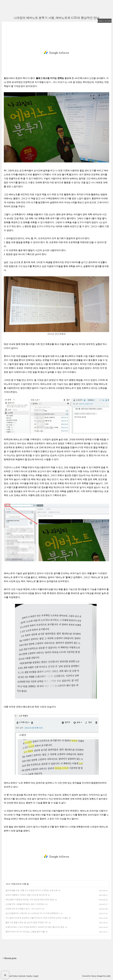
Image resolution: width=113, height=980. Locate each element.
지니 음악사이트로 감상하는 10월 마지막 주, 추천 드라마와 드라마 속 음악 (37, 918)
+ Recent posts (9, 958)
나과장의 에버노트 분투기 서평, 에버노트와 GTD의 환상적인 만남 (56, 18)
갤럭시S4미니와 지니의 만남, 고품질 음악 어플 (25, 932)
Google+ (36, 976)
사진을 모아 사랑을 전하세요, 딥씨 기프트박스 (25, 904)
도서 (8, 884)
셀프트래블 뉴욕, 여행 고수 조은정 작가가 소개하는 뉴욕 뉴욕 (31, 890)
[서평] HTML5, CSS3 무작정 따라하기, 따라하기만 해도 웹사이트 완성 (35, 927)
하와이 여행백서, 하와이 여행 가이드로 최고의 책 (26, 895)
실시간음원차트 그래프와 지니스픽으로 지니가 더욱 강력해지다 (32, 913)
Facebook (22, 976)
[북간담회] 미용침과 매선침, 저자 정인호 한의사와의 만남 (30, 900)
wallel (108, 976)
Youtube (29, 976)
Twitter (15, 976)
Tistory (93, 976)
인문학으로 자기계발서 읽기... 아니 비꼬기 (44, 82)
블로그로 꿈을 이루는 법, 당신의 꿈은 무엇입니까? (27, 922)
